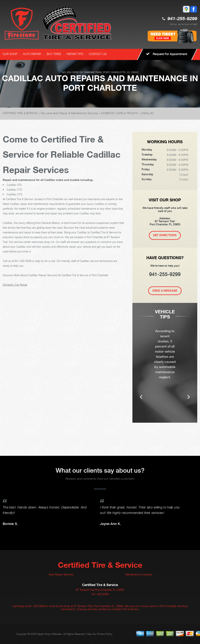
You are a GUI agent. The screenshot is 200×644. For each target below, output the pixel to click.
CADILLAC (147, 113)
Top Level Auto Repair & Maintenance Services (69, 113)
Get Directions (165, 235)
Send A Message (165, 291)
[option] (165, 368)
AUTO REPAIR (32, 54)
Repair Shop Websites (49, 634)
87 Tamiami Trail (91, 72)
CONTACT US (98, 54)
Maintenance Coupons (139, 574)
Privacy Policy (105, 634)
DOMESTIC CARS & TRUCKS (119, 113)
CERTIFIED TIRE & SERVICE (20, 113)
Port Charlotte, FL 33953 (121, 72)
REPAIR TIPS (75, 54)
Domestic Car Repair (15, 285)
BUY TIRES (54, 54)
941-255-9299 (182, 19)
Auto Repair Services (61, 574)
